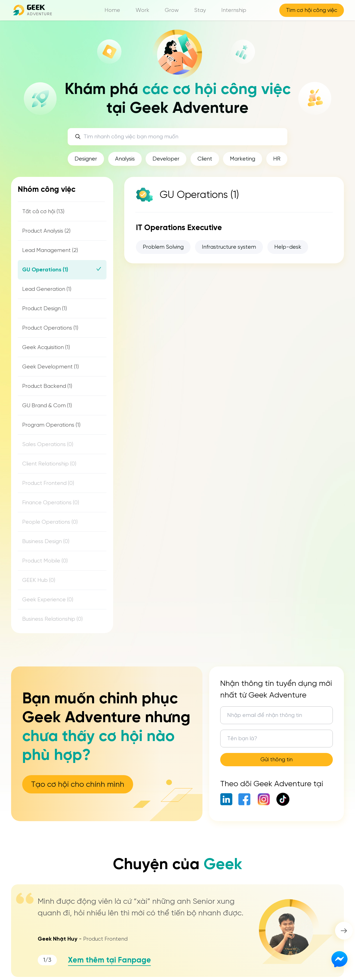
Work (142, 10)
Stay (200, 10)
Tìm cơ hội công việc (312, 10)
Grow (172, 10)
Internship (234, 10)
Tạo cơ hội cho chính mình (78, 784)
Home (112, 10)
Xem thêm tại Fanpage (109, 960)
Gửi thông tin (277, 759)
